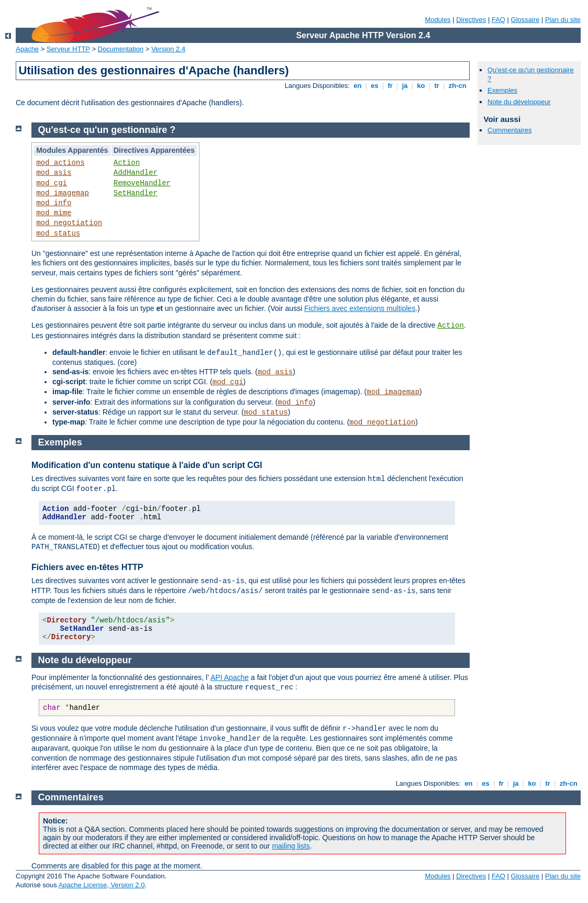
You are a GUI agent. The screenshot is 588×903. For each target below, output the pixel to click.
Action (127, 163)
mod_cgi (52, 183)
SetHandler (136, 193)
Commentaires (510, 130)
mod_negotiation (69, 223)
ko (421, 86)
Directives (471, 20)
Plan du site (563, 20)
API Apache (230, 677)
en (358, 86)
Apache (27, 49)
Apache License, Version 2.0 (102, 885)
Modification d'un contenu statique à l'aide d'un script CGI (147, 465)
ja (405, 86)
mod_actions (60, 163)
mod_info (54, 203)
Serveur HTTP (68, 49)
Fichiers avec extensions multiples (360, 308)
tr (437, 86)
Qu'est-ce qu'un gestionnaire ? (107, 130)
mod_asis (54, 173)
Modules (437, 20)
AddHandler (136, 173)
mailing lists (291, 846)
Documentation (121, 49)
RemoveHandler (142, 183)
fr (390, 86)
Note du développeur (519, 102)
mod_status (58, 233)
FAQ (498, 20)
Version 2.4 (168, 49)
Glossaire (525, 20)
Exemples (502, 90)
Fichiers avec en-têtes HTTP (87, 567)
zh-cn (457, 86)
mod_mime (54, 213)
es (375, 86)
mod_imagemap (63, 193)
